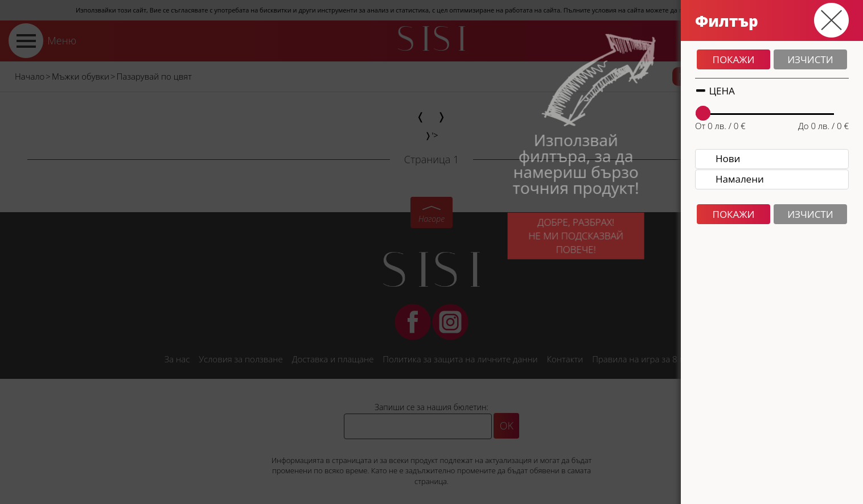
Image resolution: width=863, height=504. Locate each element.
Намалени (740, 179)
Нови (728, 158)
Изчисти (810, 59)
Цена (715, 91)
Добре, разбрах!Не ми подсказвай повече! (564, 241)
